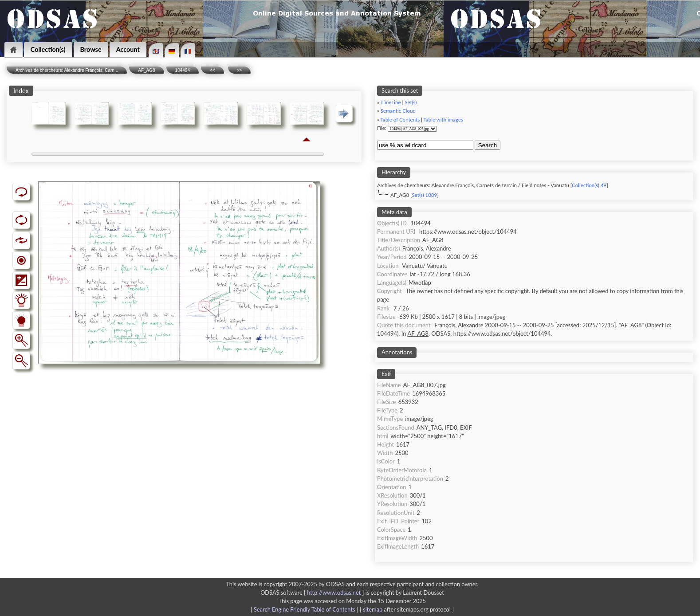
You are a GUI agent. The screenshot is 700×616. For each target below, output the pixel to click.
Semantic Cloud (398, 111)
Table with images (443, 120)
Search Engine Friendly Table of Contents (304, 609)
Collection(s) (48, 49)
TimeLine (390, 102)
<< (212, 70)
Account (128, 49)
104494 (183, 70)
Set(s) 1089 (425, 195)
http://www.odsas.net (334, 592)
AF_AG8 (146, 70)
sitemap (373, 609)
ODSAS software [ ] (313, 592)
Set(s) (411, 102)
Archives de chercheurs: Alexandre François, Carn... (67, 70)
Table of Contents (400, 120)
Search (488, 145)
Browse (91, 49)
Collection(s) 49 (589, 185)
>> (240, 70)
